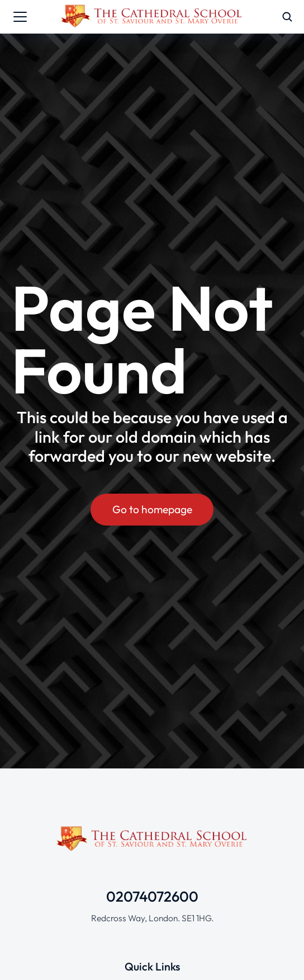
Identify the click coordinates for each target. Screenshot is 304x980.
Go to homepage (152, 509)
